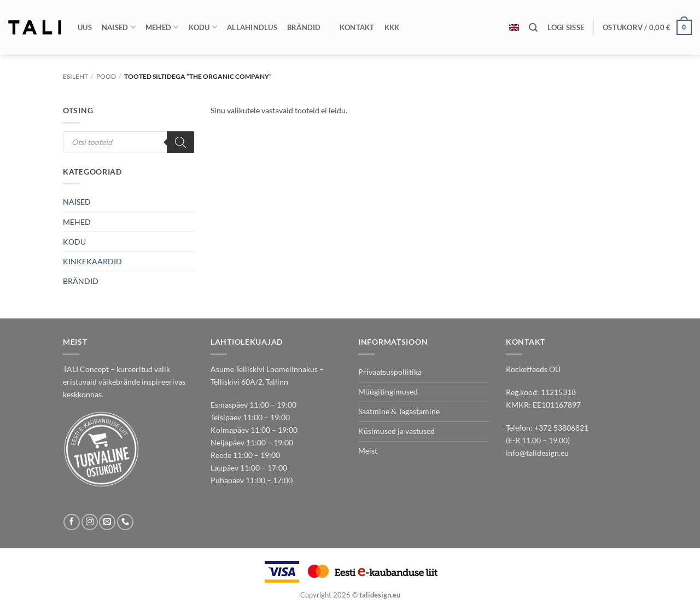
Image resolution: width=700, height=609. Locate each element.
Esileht (75, 76)
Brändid (304, 27)
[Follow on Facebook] (72, 522)
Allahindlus (252, 27)
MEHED (77, 222)
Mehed (162, 27)
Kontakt (357, 27)
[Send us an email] (107, 522)
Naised (119, 27)
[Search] (180, 142)
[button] (566, 27)
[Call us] (125, 522)
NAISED (77, 202)
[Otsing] (533, 28)
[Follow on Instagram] (90, 522)
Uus (85, 27)
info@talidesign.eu (537, 453)
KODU (74, 242)
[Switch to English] (514, 27)
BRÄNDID (81, 281)
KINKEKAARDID (92, 261)
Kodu (203, 27)
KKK (392, 27)
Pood (106, 76)
